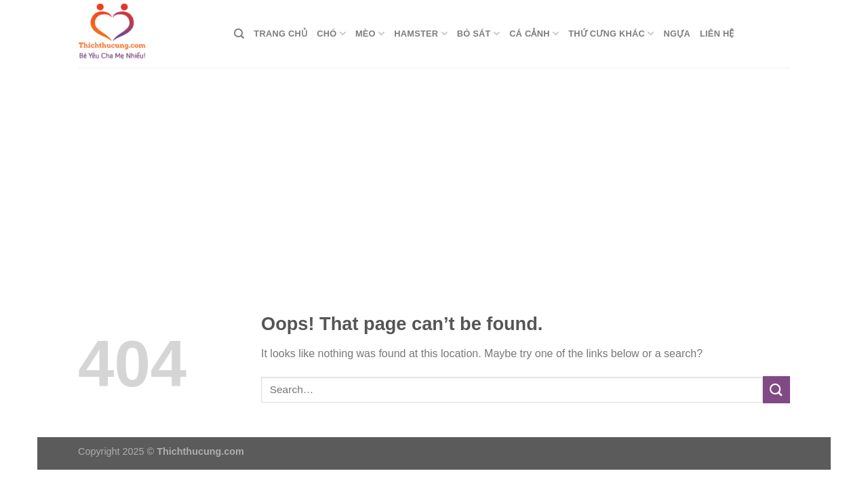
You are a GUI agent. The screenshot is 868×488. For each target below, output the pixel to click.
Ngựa (677, 34)
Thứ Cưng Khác (611, 34)
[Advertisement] (434, 169)
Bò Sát (478, 34)
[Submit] (776, 389)
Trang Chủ (280, 34)
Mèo (370, 34)
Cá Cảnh (534, 34)
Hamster (421, 34)
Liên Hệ (717, 34)
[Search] (239, 34)
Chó (331, 34)
